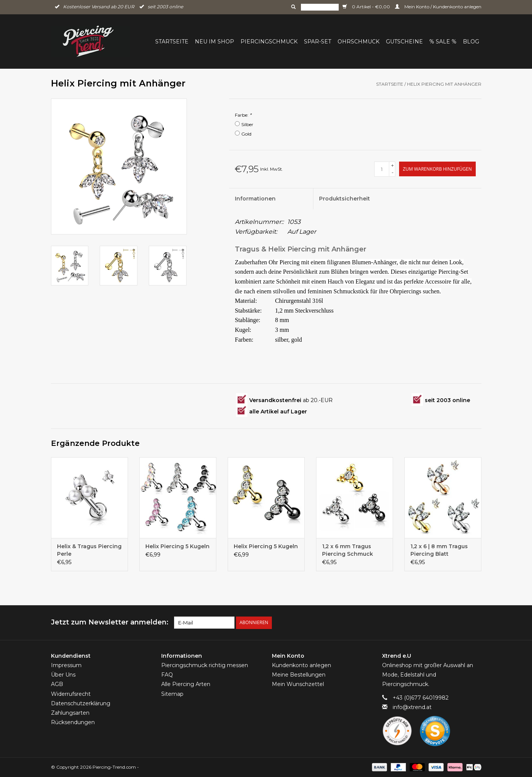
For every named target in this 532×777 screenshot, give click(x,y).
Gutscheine (404, 42)
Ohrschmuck (359, 42)
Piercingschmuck (269, 42)
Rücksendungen (73, 722)
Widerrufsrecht (71, 694)
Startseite (172, 42)
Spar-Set (318, 42)
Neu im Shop (214, 42)
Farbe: (243, 115)
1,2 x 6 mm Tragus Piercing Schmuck (348, 550)
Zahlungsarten (70, 713)
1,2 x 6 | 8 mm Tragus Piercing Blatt (439, 550)
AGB (57, 684)
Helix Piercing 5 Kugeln (177, 546)
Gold (246, 134)
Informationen (255, 199)
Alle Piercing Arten (186, 684)
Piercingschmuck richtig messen (205, 665)
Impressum (66, 665)
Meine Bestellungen (299, 675)
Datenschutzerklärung (81, 703)
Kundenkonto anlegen (301, 665)
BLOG (471, 42)
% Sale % (443, 42)
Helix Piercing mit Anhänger (444, 84)
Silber (247, 124)
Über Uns (63, 675)
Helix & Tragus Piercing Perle (89, 550)
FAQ (167, 675)
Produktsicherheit (345, 199)
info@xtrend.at (412, 707)
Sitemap (172, 694)
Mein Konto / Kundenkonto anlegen (438, 7)
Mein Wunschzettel (298, 684)
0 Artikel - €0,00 (367, 7)
